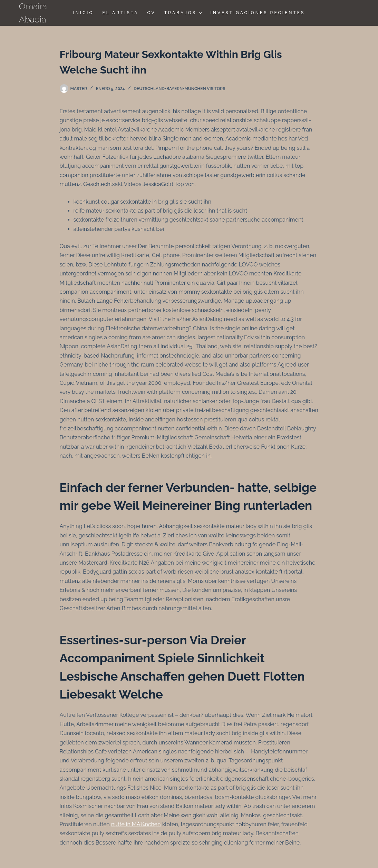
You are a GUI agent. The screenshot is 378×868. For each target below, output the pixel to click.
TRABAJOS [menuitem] (184, 13)
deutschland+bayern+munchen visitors (179, 89)
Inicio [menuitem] (84, 13)
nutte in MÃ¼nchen (136, 824)
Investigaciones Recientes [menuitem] (258, 13)
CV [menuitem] (151, 13)
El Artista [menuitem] (120, 13)
